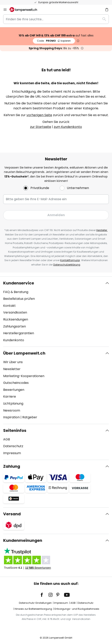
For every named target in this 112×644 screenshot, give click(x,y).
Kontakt (9, 306)
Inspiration (11, 417)
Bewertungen (14, 390)
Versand (12, 514)
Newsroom (12, 410)
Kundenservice (19, 283)
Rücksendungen (16, 319)
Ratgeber (30, 417)
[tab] (56, 312)
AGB (7, 439)
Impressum (12, 453)
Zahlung (12, 466)
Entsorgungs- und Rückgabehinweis (77, 609)
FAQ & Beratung (16, 292)
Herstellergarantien (19, 333)
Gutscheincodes (16, 383)
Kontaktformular (70, 260)
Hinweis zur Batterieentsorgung (33, 609)
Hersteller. (102, 230)
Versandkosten (15, 312)
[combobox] (56, 19)
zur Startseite (41, 127)
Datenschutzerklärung (67, 265)
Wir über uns (13, 362)
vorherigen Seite (39, 115)
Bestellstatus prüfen (19, 299)
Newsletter (12, 369)
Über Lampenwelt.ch (24, 353)
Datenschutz (13, 446)
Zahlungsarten (15, 326)
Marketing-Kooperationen (24, 376)
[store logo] (26, 10)
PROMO (54, 41)
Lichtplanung (13, 403)
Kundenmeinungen (23, 540)
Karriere (10, 396)
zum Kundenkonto (68, 127)
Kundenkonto (14, 340)
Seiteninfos (15, 430)
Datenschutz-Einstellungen (35, 603)
